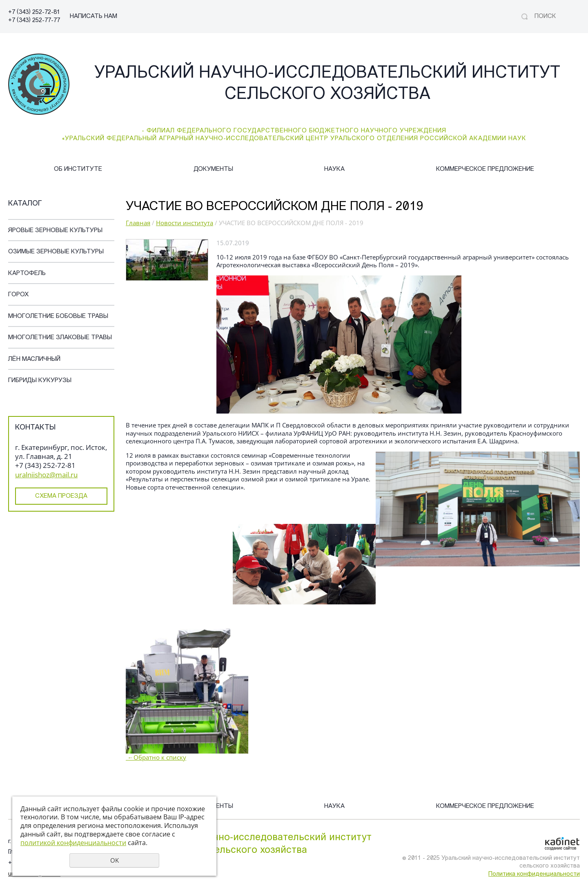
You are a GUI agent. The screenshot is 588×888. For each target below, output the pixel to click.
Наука (334, 169)
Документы (213, 169)
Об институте (78, 169)
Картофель (27, 274)
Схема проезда (61, 496)
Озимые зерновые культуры (56, 252)
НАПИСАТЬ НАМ (94, 17)
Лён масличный (34, 359)
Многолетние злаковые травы (60, 338)
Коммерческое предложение (485, 169)
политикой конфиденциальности (73, 843)
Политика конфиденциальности (534, 874)
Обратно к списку (156, 757)
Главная (138, 223)
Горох (18, 295)
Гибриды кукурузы (40, 381)
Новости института (185, 223)
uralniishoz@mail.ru (46, 475)
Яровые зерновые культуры (55, 231)
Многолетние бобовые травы (58, 317)
